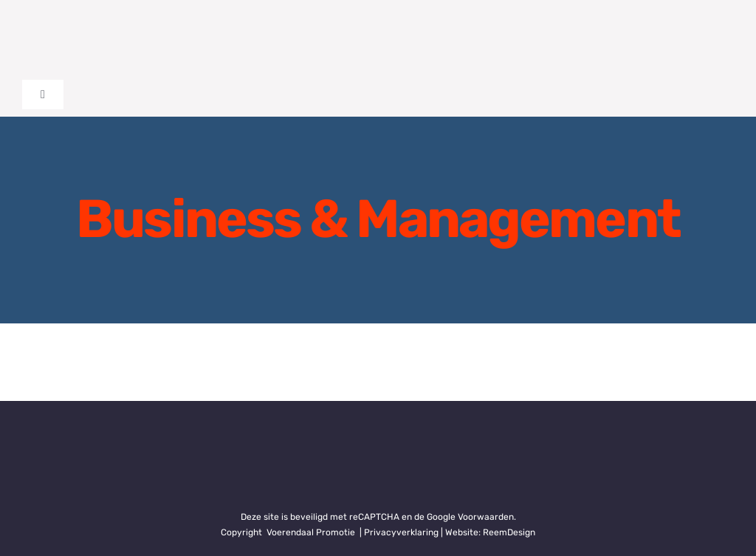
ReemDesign (509, 532)
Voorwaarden (486, 517)
